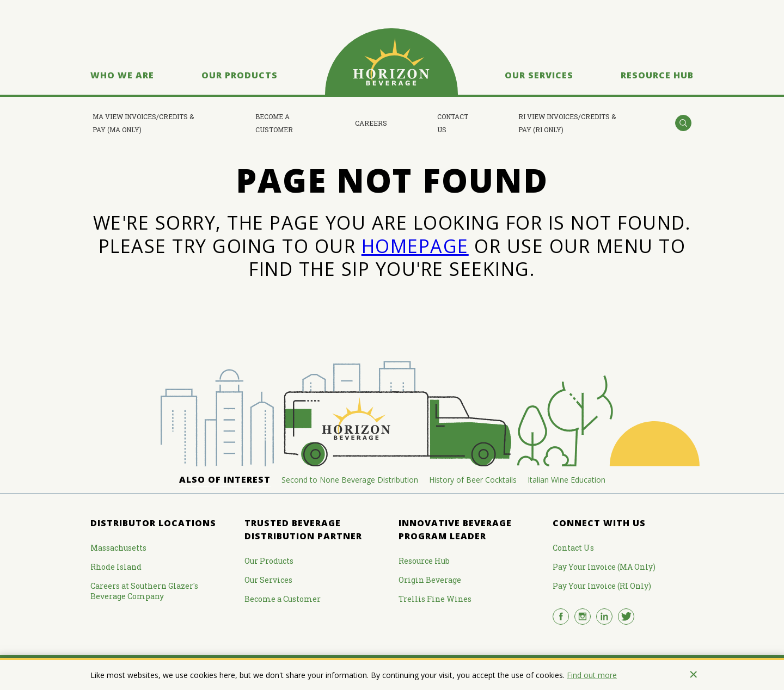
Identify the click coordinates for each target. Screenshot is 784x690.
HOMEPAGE (415, 246)
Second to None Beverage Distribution (350, 480)
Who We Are (122, 75)
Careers (371, 123)
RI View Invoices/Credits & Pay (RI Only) (567, 123)
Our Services (539, 75)
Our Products (240, 75)
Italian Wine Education (566, 480)
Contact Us (453, 123)
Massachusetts (118, 548)
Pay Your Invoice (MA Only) (604, 567)
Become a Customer (274, 123)
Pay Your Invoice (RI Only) (602, 586)
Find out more (592, 675)
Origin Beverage (430, 580)
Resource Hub (657, 75)
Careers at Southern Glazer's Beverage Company (144, 591)
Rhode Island (116, 567)
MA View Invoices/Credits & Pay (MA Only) (143, 123)
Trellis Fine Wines (435, 599)
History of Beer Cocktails (473, 480)
